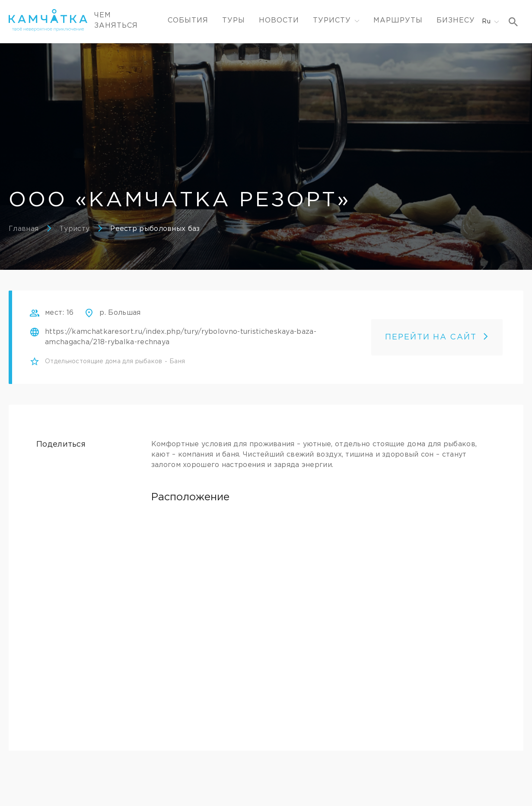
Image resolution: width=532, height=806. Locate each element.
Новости (279, 21)
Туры (234, 21)
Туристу (74, 229)
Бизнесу (456, 21)
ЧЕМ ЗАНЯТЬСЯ (116, 21)
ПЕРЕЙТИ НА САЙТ (437, 337)
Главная (24, 229)
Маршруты (398, 21)
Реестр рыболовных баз (155, 229)
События (188, 21)
